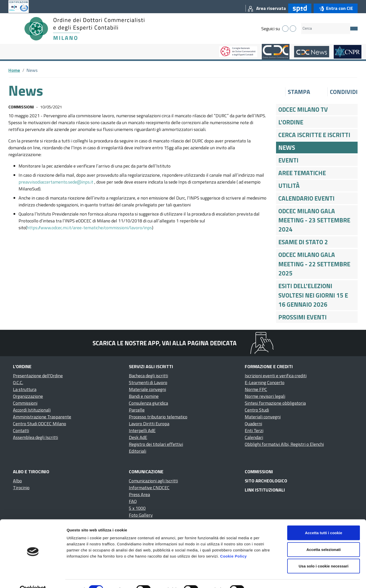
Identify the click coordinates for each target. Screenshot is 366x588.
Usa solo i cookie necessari (324, 555)
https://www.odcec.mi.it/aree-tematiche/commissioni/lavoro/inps (89, 228)
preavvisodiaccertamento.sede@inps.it (56, 182)
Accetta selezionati (323, 538)
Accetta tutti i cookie (324, 521)
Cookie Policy (233, 545)
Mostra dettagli (267, 578)
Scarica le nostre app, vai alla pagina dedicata (165, 343)
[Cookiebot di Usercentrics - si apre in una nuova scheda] (33, 578)
